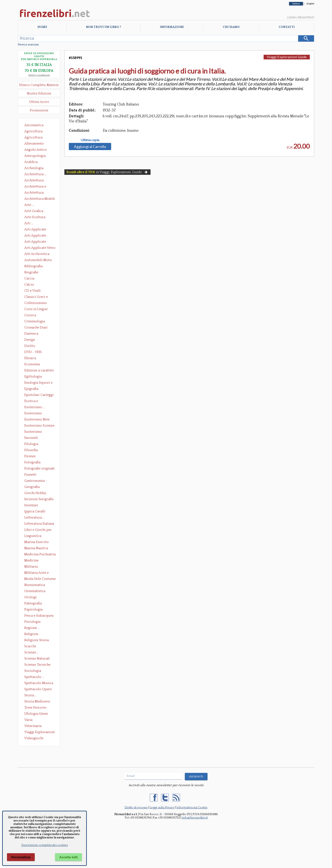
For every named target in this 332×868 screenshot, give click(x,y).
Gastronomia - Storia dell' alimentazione (36, 481)
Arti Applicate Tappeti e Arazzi (37, 242)
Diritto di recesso (136, 808)
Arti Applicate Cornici (35, 236)
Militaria (31, 567)
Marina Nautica (36, 548)
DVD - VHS (33, 352)
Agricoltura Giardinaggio (35, 138)
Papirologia (33, 609)
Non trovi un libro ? (103, 27)
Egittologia (33, 376)
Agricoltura (33, 131)
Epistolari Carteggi (39, 395)
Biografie (31, 272)
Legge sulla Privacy (162, 808)
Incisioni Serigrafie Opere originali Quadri (39, 500)
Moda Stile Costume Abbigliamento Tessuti (40, 579)
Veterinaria (33, 726)
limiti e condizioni (39, 75)
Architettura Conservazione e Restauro (37, 181)
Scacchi (30, 646)
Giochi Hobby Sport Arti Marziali (39, 493)
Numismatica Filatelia (35, 585)
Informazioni (172, 27)
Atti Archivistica (37, 254)
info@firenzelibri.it (195, 818)
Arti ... (29, 223)
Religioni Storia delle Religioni (37, 641)
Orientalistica (35, 591)
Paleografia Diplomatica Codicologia (34, 604)
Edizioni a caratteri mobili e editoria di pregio (39, 371)
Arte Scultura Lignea (35, 218)
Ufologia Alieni (36, 714)
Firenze (30, 456)
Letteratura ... (34, 518)
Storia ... (30, 695)
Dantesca (31, 334)
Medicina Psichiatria (40, 554)
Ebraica (30, 358)
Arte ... (29, 205)
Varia (28, 720)
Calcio (29, 285)
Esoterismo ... (35, 407)
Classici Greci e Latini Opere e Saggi (40, 297)
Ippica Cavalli (35, 511)
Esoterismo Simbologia (33, 432)
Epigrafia (31, 389)
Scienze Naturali (37, 659)
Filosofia (31, 450)
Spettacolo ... (34, 677)
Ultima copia (90, 140)
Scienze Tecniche (37, 665)
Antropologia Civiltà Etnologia (37, 156)
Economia (32, 364)
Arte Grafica (34, 211)
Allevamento (34, 144)
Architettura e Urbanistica (35, 187)
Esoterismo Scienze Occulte (39, 426)
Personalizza (21, 857)
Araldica (31, 162)
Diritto (30, 346)
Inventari (31, 505)
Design (30, 340)
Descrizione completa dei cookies (45, 845)
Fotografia (32, 462)
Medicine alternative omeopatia (33, 561)
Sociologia (33, 671)
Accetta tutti (68, 857)
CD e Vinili (33, 291)
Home (42, 27)
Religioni (31, 634)
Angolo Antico (36, 150)
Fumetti (30, 475)
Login (291, 17)
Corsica (30, 315)
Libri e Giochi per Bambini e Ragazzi (38, 530)
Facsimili (31, 438)
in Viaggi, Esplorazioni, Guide (107, 172)
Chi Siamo (231, 27)
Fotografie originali (39, 468)
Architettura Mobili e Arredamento (40, 199)
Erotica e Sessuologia (34, 401)
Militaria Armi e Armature (37, 573)
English (310, 4)
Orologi (30, 597)
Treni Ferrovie (35, 708)
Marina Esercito (37, 542)
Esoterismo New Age (37, 420)
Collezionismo (36, 303)
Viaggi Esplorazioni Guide (40, 732)
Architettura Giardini (34, 193)
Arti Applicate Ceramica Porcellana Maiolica (40, 230)
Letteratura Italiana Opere (39, 524)
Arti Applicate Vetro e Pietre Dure (40, 248)
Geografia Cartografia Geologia (33, 487)
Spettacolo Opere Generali (38, 690)
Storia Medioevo (37, 701)
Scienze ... (32, 652)
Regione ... (32, 628)
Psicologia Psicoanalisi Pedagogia (33, 622)
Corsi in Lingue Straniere (36, 309)
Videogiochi (34, 738)
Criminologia (35, 321)
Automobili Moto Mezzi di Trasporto (39, 260)
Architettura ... (35, 174)
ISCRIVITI (196, 777)
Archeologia (34, 168)
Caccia (29, 278)
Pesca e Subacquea (39, 616)
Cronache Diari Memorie (36, 328)
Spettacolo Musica (39, 683)
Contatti (287, 27)
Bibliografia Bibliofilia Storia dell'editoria (37, 267)
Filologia (31, 444)
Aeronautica (34, 125)
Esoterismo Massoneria (33, 414)
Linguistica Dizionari (33, 536)
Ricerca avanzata (28, 44)
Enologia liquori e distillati (38, 383)
